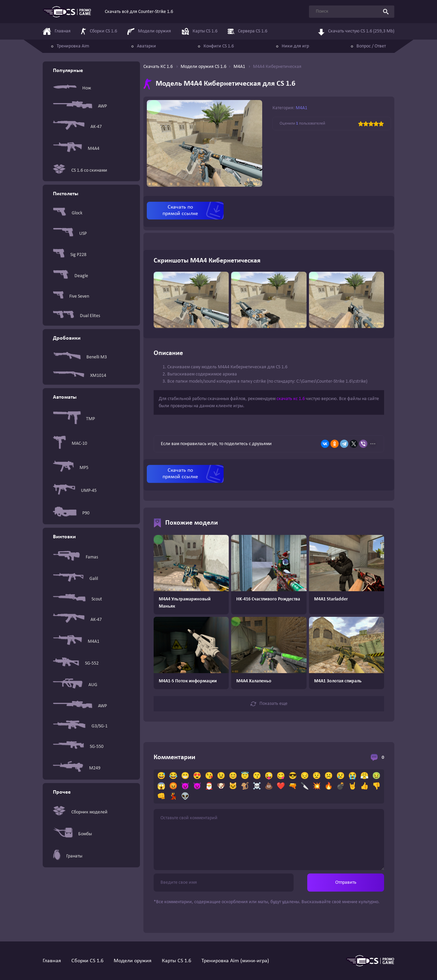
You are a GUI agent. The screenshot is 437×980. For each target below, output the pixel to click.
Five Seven (71, 296)
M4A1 (76, 642)
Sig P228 (70, 255)
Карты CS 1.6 (177, 961)
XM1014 (80, 376)
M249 (77, 768)
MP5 (71, 468)
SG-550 (78, 747)
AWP (80, 106)
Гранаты (68, 856)
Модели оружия (133, 961)
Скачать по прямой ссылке (180, 210)
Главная (52, 961)
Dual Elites (76, 316)
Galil (75, 579)
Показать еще (269, 704)
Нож (72, 88)
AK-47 (77, 127)
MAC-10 (70, 444)
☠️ (257, 786)
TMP (74, 419)
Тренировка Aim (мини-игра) (235, 961)
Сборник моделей (80, 812)
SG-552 (76, 663)
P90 (71, 513)
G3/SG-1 (80, 726)
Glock (68, 213)
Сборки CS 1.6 (87, 961)
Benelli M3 (80, 357)
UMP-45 (75, 491)
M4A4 (76, 149)
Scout (77, 599)
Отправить (346, 883)
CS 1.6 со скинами (80, 171)
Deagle (71, 276)
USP (70, 234)
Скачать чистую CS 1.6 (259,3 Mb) (356, 31)
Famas (75, 557)
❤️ (281, 786)
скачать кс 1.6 (291, 399)
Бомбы (72, 834)
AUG (75, 685)
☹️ (329, 776)
